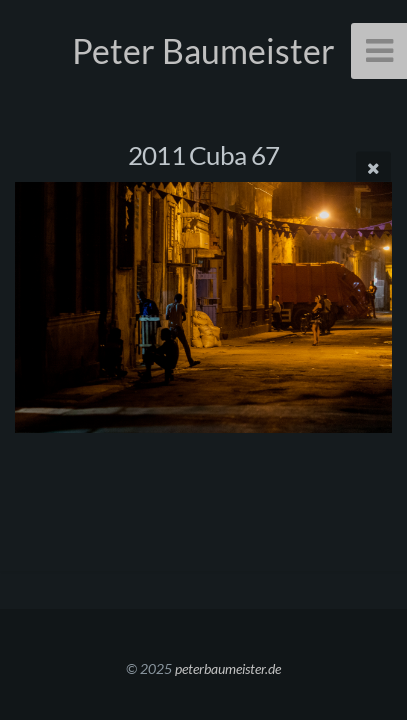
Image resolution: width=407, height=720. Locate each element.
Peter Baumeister (203, 50)
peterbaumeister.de (228, 668)
